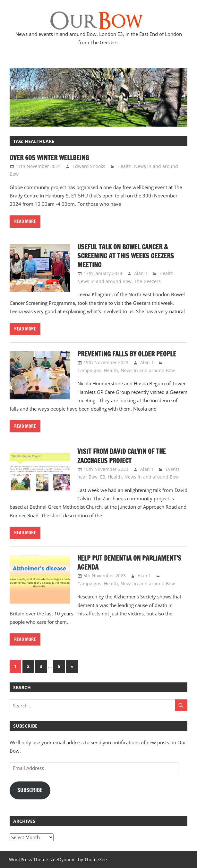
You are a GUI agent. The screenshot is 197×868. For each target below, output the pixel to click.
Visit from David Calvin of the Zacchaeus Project (122, 456)
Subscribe (30, 790)
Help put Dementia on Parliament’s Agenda (129, 563)
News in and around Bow (104, 281)
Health (124, 166)
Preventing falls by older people (127, 354)
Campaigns (89, 370)
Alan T (141, 273)
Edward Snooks (89, 166)
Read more (25, 221)
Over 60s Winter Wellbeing (49, 158)
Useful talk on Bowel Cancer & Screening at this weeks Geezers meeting (126, 256)
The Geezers (147, 281)
